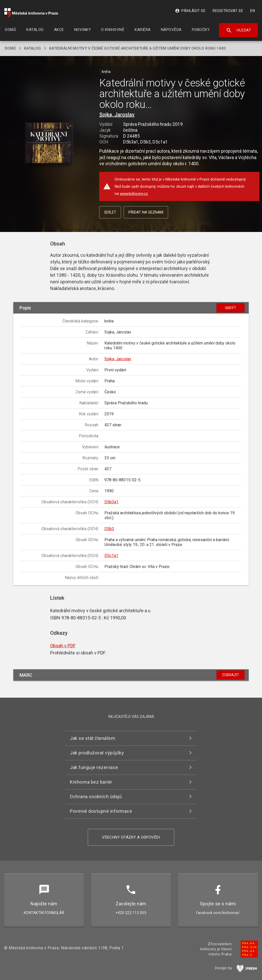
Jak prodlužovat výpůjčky (97, 753)
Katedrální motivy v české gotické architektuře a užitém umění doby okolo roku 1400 (137, 48)
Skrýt (231, 308)
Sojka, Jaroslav (117, 115)
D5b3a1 (111, 502)
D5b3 (109, 529)
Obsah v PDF (63, 646)
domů (10, 48)
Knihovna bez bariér (91, 782)
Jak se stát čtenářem (92, 738)
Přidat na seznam (146, 212)
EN (253, 11)
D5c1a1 (111, 556)
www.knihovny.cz (134, 194)
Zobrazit (231, 675)
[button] (49, 143)
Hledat (239, 30)
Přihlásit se (190, 11)
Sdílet (110, 212)
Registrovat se (228, 11)
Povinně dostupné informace (101, 811)
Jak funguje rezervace (94, 767)
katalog (32, 48)
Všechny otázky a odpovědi (131, 837)
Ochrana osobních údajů (96, 797)
